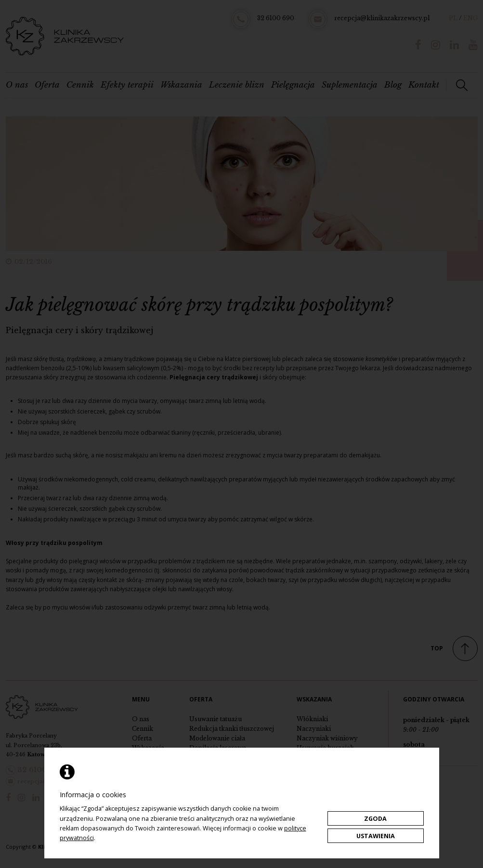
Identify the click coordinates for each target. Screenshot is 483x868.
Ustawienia (376, 836)
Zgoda (375, 819)
